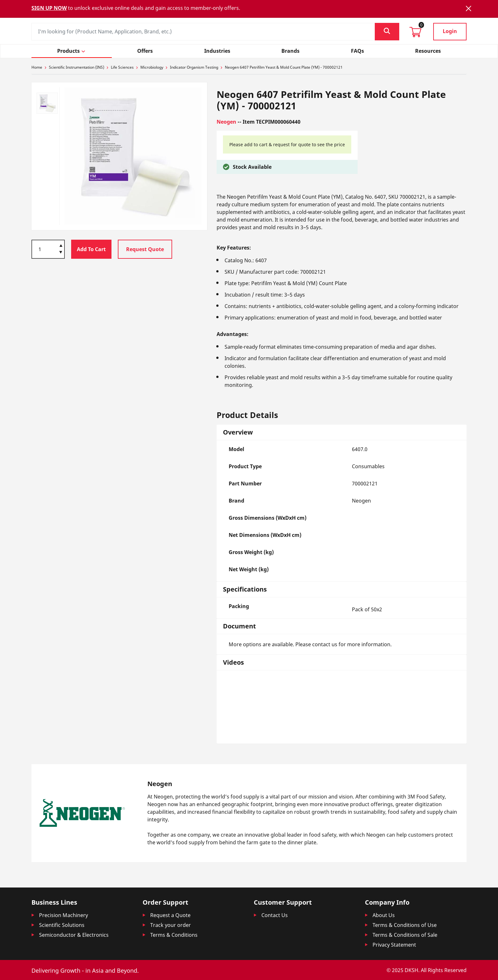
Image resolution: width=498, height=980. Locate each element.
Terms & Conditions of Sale (405, 935)
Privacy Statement (394, 945)
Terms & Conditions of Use (405, 925)
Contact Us (275, 915)
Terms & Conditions (174, 935)
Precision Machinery (64, 915)
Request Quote (145, 249)
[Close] (468, 8)
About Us (384, 915)
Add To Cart (91, 249)
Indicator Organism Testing (194, 67)
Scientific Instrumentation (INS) (77, 67)
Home (37, 67)
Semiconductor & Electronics (74, 935)
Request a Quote (170, 915)
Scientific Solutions (62, 925)
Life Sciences (122, 67)
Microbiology (152, 67)
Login (450, 31)
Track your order (171, 925)
